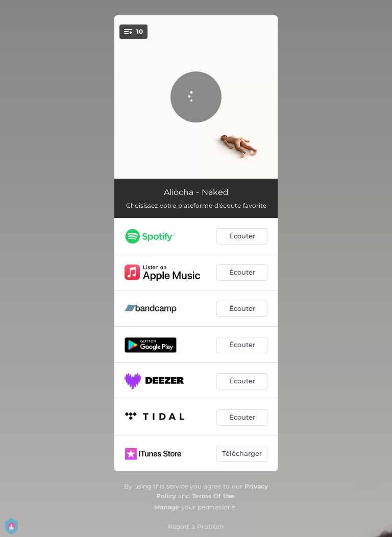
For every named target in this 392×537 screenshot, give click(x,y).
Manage (167, 507)
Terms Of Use (213, 496)
